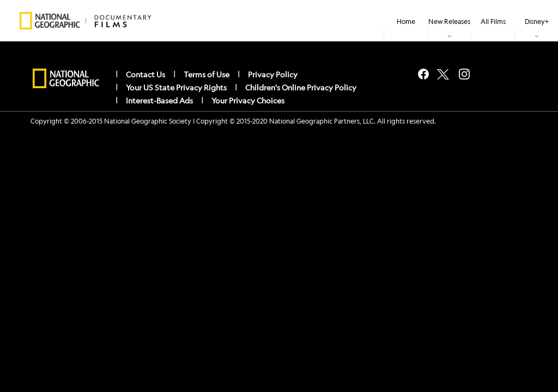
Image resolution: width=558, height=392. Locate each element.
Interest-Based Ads (159, 100)
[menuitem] (406, 21)
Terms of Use (207, 74)
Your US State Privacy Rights (176, 87)
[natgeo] (66, 79)
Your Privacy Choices (248, 100)
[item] (449, 21)
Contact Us (145, 74)
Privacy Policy (273, 74)
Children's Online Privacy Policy (301, 87)
